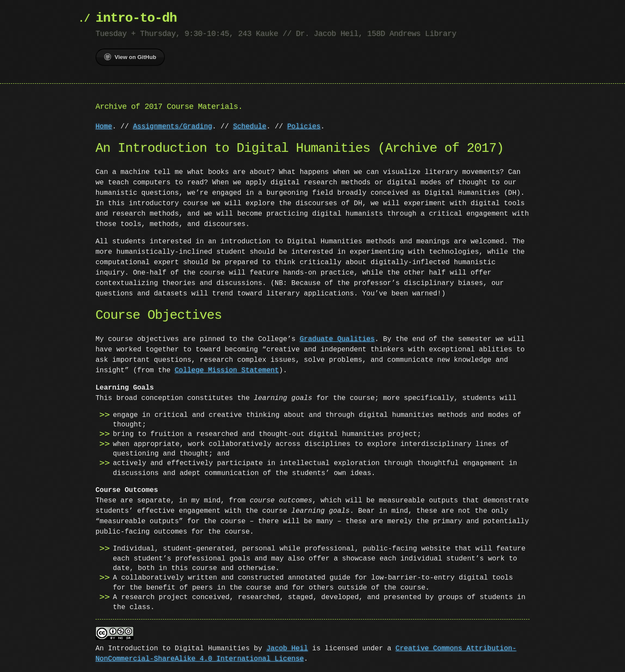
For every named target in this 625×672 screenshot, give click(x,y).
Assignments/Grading (172, 127)
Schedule (250, 127)
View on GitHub (130, 57)
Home (104, 127)
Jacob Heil (287, 648)
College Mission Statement (227, 370)
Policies (304, 127)
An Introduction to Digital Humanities (173, 648)
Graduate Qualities (337, 339)
